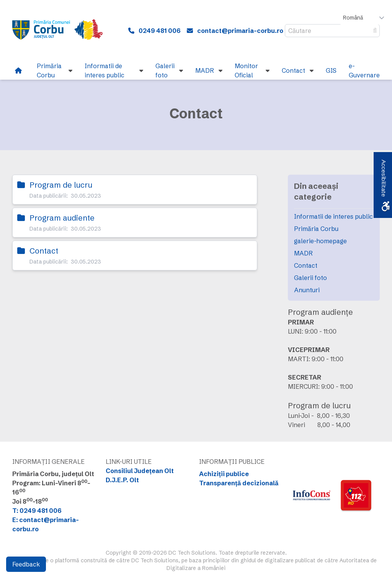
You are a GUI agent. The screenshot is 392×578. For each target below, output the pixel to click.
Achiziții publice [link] (224, 474)
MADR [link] (303, 253)
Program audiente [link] (62, 218)
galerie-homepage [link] (320, 241)
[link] (62, 31)
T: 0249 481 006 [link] (37, 511)
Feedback (26, 564)
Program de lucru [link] (61, 185)
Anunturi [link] (307, 290)
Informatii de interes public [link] (333, 216)
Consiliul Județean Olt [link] (140, 471)
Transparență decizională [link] (239, 483)
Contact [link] (44, 251)
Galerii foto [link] (310, 278)
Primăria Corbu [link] (316, 229)
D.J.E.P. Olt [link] (122, 480)
